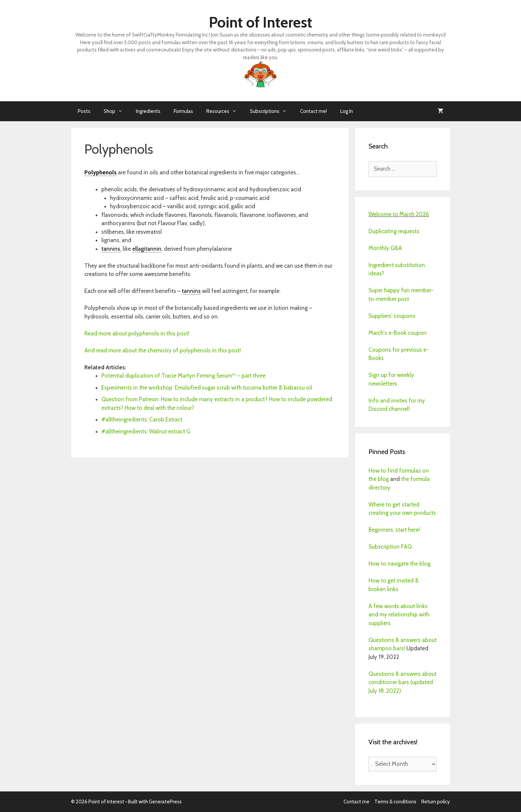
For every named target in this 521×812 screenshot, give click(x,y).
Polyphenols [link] (101, 172)
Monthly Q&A (385, 248)
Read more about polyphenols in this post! (137, 333)
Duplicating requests (394, 231)
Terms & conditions (395, 802)
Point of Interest (261, 22)
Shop (116, 111)
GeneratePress (165, 802)
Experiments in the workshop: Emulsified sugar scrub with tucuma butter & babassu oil (207, 388)
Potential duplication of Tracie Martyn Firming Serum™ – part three (183, 376)
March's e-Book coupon (398, 333)
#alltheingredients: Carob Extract (142, 419)
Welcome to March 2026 (399, 214)
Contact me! (313, 111)
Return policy (436, 802)
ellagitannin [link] (147, 249)
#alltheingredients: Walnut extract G (146, 431)
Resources (225, 111)
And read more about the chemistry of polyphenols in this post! (163, 350)
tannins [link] (191, 291)
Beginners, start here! (394, 530)
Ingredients (148, 111)
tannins (111, 249)
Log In (347, 111)
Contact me (357, 802)
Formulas (183, 111)
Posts (84, 111)
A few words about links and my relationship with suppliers (399, 615)
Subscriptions (272, 111)
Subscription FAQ (390, 547)
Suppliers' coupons (392, 316)
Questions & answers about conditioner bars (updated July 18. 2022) (403, 682)
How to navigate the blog (399, 564)
